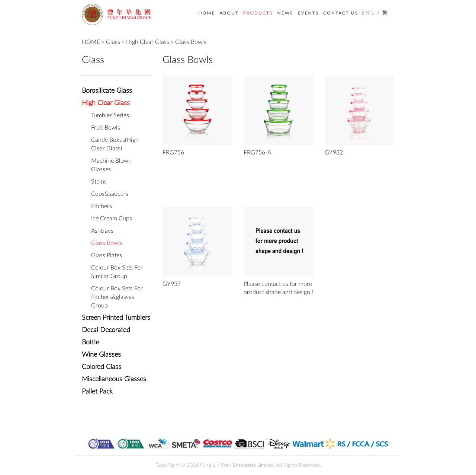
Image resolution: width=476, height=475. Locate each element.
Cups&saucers (110, 194)
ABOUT (229, 13)
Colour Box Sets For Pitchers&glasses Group (117, 297)
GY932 (334, 153)
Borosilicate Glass (107, 91)
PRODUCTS (258, 13)
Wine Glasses (101, 355)
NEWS (285, 13)
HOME (207, 13)
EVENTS (308, 13)
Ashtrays (102, 231)
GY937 (172, 284)
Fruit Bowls (106, 128)
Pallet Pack (97, 392)
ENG (368, 13)
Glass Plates (107, 255)
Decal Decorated (106, 330)
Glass (113, 42)
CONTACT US (341, 13)
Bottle (90, 342)
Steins (99, 182)
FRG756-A (257, 153)
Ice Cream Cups (112, 219)
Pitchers (102, 206)
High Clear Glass (148, 42)
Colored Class (102, 367)
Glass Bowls (191, 42)
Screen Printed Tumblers (116, 318)
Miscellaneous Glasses (114, 379)
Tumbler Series (110, 115)
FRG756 (173, 153)
